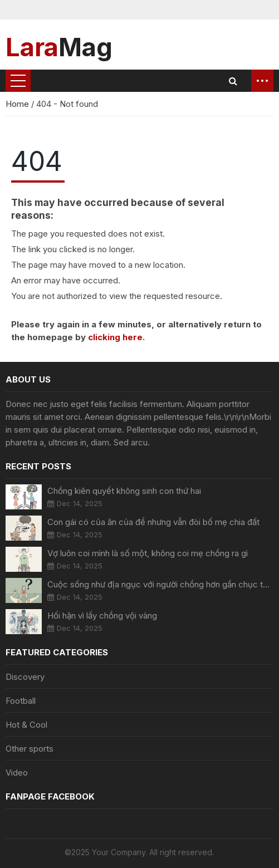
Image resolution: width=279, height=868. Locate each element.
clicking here (115, 337)
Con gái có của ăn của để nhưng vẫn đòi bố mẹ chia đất (153, 522)
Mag (59, 46)
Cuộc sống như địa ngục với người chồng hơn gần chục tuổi (160, 584)
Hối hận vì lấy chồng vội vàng (102, 616)
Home (18, 104)
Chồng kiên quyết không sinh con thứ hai (124, 491)
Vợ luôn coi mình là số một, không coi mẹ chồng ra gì (148, 553)
